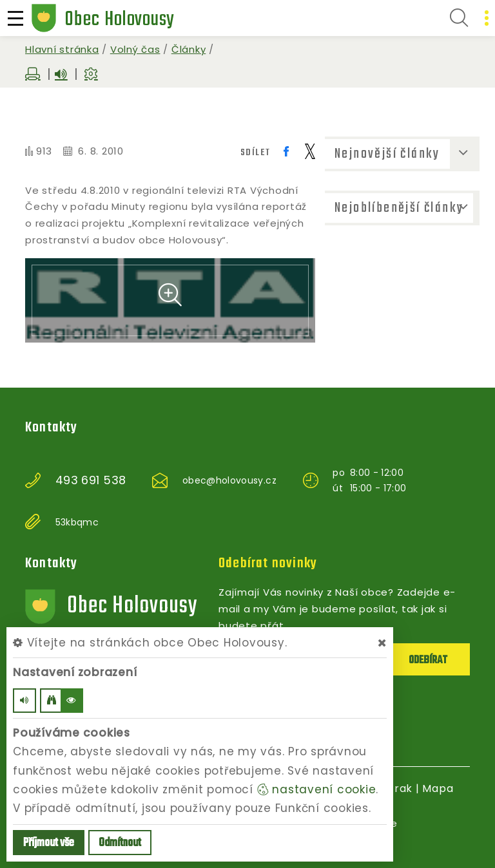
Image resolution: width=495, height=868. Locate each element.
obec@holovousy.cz (229, 480)
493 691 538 (91, 480)
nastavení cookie (317, 789)
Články (189, 49)
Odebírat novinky (268, 563)
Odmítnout (120, 843)
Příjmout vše (49, 843)
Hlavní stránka (62, 49)
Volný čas (135, 49)
